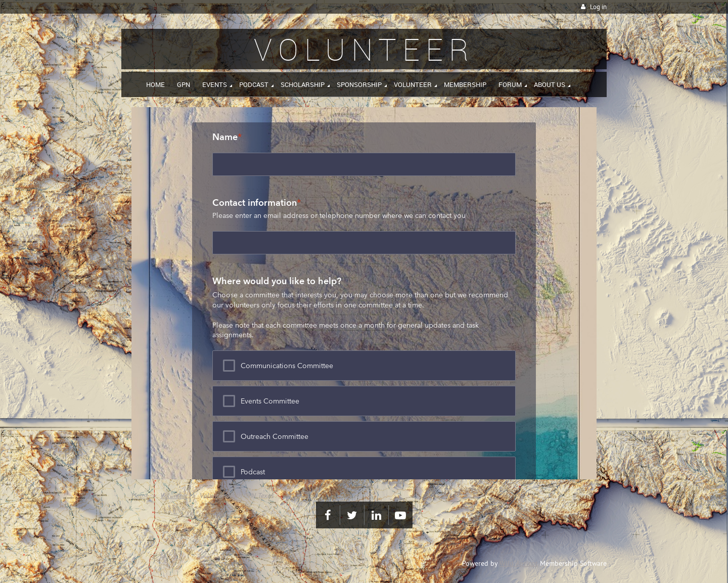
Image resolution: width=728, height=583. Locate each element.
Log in (598, 7)
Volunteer (174, 496)
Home (140, 496)
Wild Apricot (519, 563)
